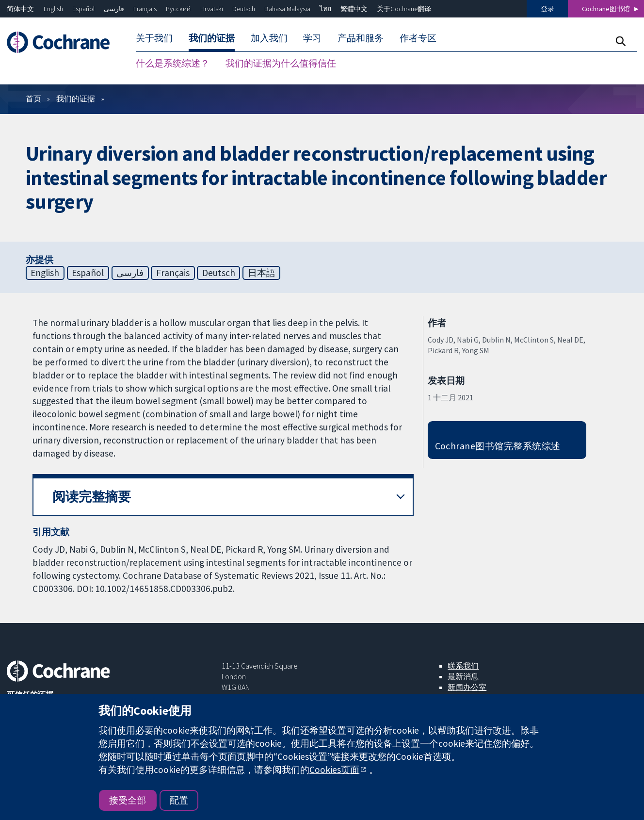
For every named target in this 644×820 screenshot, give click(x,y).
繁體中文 (354, 9)
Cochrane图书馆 (606, 9)
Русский (178, 9)
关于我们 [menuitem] (154, 38)
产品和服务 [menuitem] (361, 38)
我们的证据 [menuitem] (212, 38)
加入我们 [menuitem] (269, 38)
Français (145, 9)
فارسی (114, 9)
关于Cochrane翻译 (404, 9)
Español (83, 9)
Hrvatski (212, 9)
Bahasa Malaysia (287, 9)
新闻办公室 (467, 687)
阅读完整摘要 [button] (92, 497)
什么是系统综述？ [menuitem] (173, 63)
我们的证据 (76, 98)
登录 (547, 9)
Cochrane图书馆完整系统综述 (498, 446)
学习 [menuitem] (312, 38)
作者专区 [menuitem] (418, 38)
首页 (33, 98)
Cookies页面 (334, 770)
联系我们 (463, 666)
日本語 (262, 273)
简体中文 (20, 9)
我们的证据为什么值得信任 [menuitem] (281, 63)
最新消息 (463, 676)
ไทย (325, 9)
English (53, 9)
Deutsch (244, 9)
